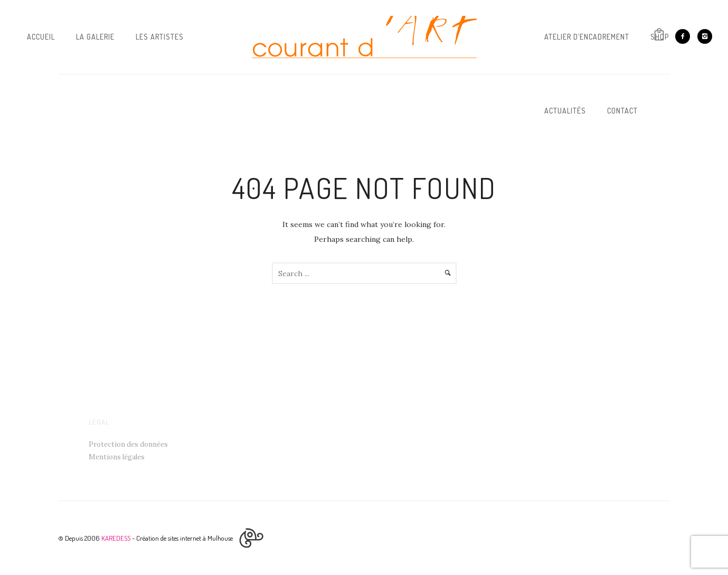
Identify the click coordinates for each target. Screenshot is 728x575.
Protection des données (128, 444)
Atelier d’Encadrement (587, 37)
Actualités (565, 111)
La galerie (95, 37)
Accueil (41, 37)
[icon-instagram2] (705, 36)
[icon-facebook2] (685, 36)
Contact (622, 111)
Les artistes (160, 37)
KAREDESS (116, 538)
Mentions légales (117, 457)
